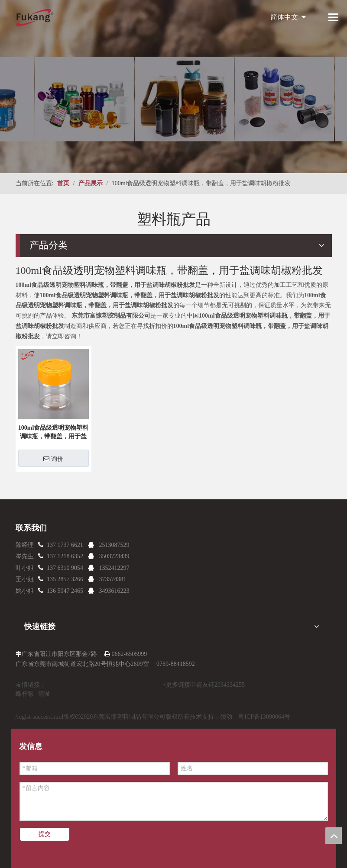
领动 (226, 717)
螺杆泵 (25, 694)
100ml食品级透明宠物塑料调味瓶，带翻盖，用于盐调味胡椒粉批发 (54, 433)
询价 (53, 459)
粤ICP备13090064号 (264, 717)
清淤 (44, 694)
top (334, 836)
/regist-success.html (40, 717)
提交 (45, 834)
